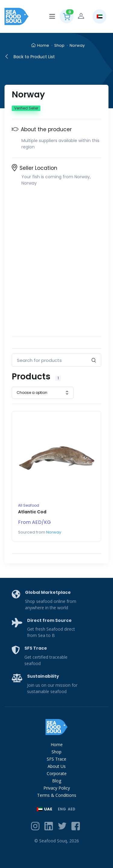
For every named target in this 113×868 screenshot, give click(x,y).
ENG (62, 809)
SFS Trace (56, 759)
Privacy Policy (57, 788)
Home (40, 45)
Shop (59, 45)
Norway (77, 45)
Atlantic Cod (32, 512)
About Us (57, 766)
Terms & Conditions (57, 795)
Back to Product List (30, 57)
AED (72, 809)
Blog (57, 781)
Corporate (57, 773)
